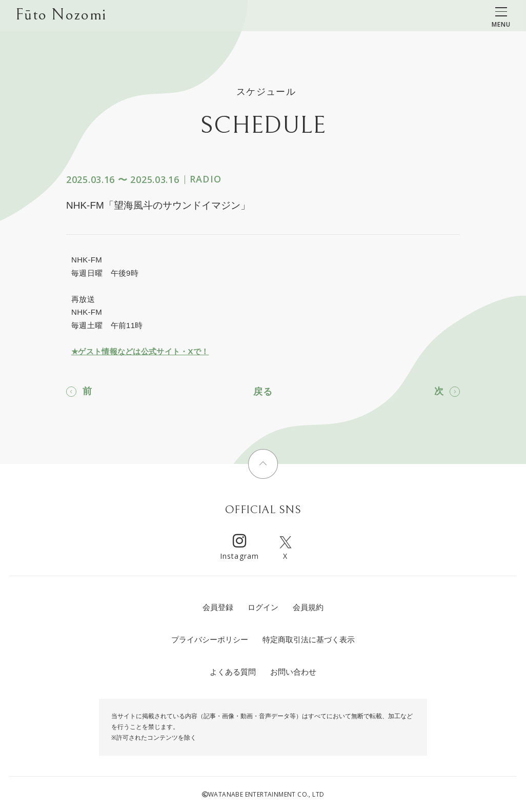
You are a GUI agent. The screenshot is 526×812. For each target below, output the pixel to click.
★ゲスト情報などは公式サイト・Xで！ (140, 351)
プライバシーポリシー (210, 640)
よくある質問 (233, 672)
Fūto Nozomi (61, 16)
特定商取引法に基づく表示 (309, 640)
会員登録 (218, 607)
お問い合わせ (293, 672)
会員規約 (308, 607)
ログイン (263, 607)
